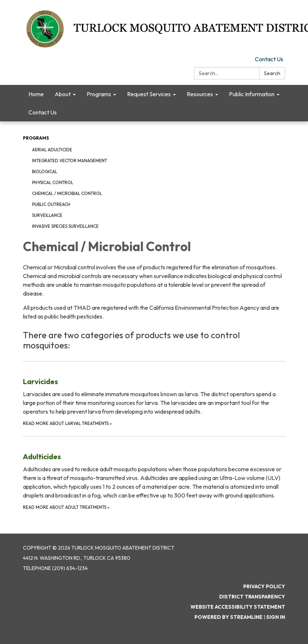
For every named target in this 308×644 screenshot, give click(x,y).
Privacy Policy (264, 586)
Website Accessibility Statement (238, 607)
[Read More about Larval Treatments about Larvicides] (154, 394)
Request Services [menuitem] (149, 94)
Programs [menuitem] (99, 94)
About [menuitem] (63, 94)
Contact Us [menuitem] (43, 112)
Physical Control (53, 182)
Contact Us (269, 59)
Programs (36, 138)
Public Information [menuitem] (252, 94)
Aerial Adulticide (52, 150)
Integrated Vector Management (70, 161)
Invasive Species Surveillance (65, 226)
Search (272, 73)
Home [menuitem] (36, 94)
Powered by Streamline (228, 617)
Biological (45, 171)
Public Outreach (51, 204)
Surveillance (47, 215)
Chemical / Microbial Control (67, 193)
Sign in (276, 617)
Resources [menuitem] (200, 94)
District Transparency (252, 597)
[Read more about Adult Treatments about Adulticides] (154, 474)
